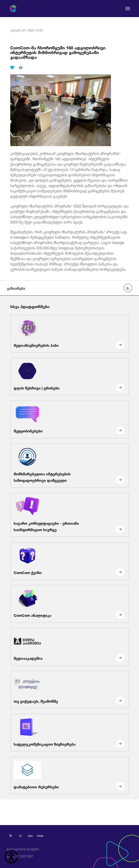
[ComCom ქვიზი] (69, 561)
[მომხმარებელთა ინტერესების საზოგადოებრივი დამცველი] (69, 466)
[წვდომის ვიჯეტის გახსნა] (11, 857)
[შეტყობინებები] (69, 419)
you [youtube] (30, 836)
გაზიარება (16, 288)
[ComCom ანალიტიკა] (69, 604)
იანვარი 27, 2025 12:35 (27, 30)
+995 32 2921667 (23, 853)
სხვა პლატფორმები (30, 306)
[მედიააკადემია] (69, 647)
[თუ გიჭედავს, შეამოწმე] (69, 690)
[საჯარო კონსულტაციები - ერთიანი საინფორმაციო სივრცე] (69, 515)
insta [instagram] (40, 836)
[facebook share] (128, 288)
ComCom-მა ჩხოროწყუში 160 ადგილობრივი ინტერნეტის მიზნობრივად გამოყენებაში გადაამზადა (58, 52)
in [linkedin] (20, 836)
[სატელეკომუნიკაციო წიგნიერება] (69, 733)
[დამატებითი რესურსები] (69, 775)
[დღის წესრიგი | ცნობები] (69, 377)
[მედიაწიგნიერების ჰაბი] (69, 334)
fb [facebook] (11, 836)
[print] (21, 68)
